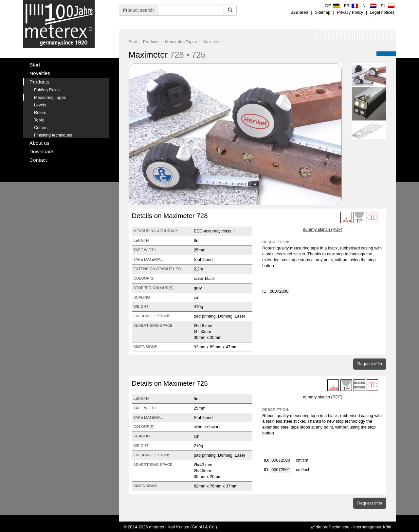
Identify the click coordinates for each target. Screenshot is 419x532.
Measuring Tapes (181, 42)
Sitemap (323, 12)
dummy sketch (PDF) (323, 229)
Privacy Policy (350, 12)
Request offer (370, 364)
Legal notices (382, 12)
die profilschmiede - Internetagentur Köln (354, 527)
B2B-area (300, 12)
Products (151, 42)
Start (133, 42)
